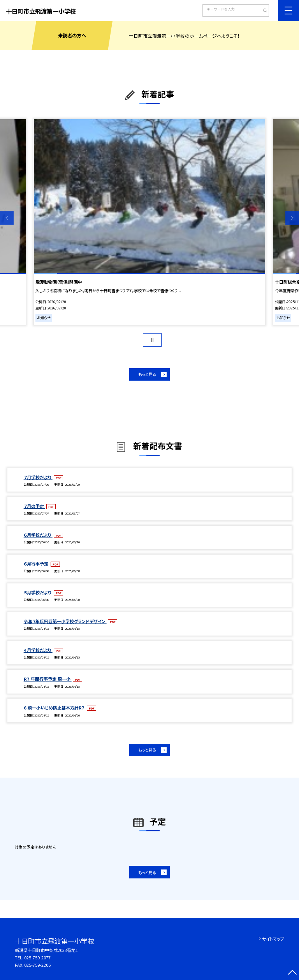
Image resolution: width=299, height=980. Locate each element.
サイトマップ (273, 939)
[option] (149, 222)
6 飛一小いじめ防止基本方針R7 (55, 708)
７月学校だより (38, 477)
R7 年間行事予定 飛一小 (48, 679)
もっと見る (147, 374)
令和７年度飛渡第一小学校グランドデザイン (65, 621)
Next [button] (292, 218)
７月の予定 (34, 506)
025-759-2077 (37, 957)
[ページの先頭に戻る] (292, 973)
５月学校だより (38, 592)
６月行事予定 (37, 564)
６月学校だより (38, 535)
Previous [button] (7, 218)
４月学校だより (38, 650)
